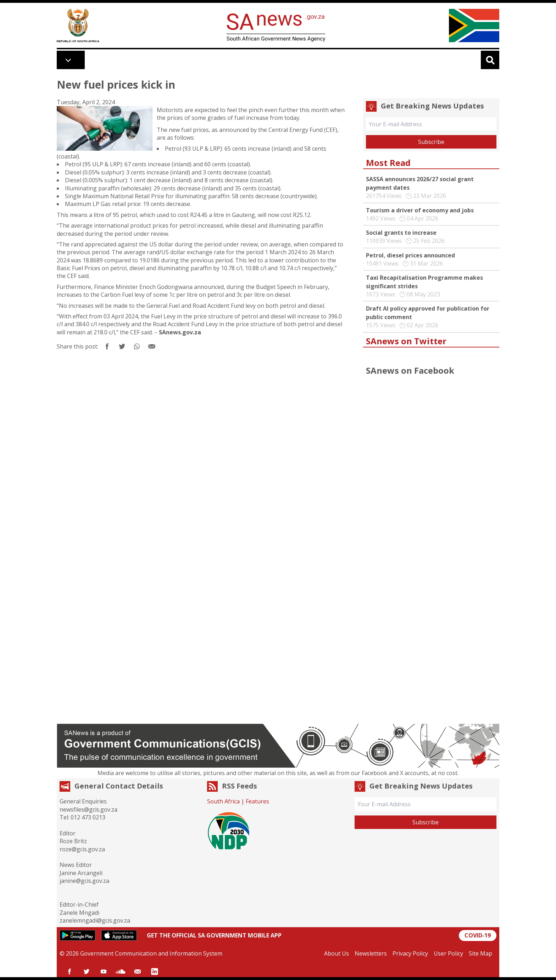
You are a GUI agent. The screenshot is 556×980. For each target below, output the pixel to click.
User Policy (448, 953)
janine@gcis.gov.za (84, 881)
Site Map (480, 953)
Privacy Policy (410, 953)
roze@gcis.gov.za (82, 849)
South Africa (223, 801)
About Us (337, 953)
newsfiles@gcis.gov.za (88, 809)
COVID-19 (478, 935)
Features (257, 801)
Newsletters (371, 953)
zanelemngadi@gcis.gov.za (95, 920)
